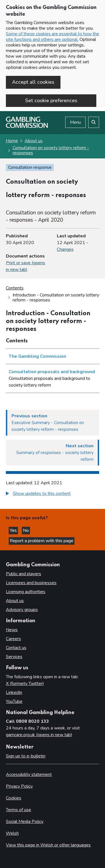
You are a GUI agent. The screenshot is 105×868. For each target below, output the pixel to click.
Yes (14, 530)
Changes (65, 249)
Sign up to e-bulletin (26, 756)
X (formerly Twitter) (25, 684)
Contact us (16, 648)
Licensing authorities (26, 592)
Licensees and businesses (31, 583)
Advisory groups (22, 610)
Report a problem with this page (42, 541)
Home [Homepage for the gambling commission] (12, 141)
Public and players (24, 574)
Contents (15, 288)
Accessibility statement (29, 775)
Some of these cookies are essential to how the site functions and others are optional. (53, 37)
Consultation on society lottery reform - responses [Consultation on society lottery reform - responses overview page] (51, 150)
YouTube (14, 701)
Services (14, 657)
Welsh (12, 833)
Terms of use (18, 810)
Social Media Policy (25, 822)
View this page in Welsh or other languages (48, 845)
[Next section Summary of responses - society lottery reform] (53, 453)
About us (34, 141)
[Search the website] (94, 122)
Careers (13, 639)
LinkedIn (14, 692)
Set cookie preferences (51, 100)
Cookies (14, 798)
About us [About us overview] (15, 601)
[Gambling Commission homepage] (27, 127)
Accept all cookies (33, 82)
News (12, 630)
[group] (53, 494)
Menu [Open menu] (75, 122)
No (26, 530)
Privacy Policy (19, 786)
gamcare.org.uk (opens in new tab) (39, 735)
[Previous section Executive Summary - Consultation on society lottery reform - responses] (53, 423)
